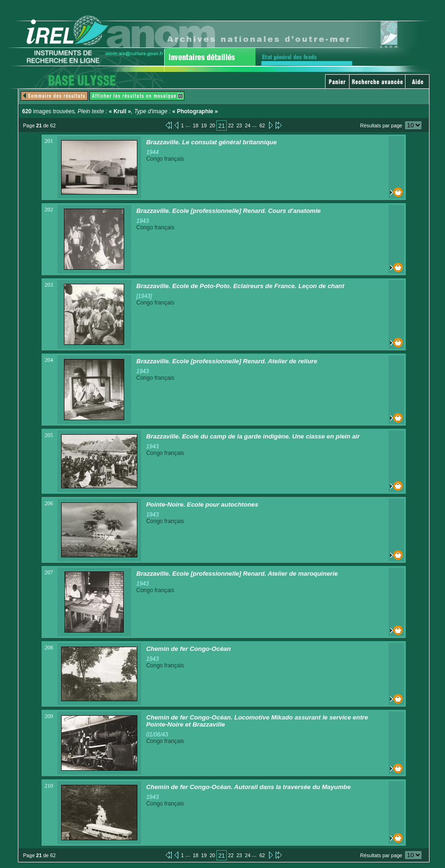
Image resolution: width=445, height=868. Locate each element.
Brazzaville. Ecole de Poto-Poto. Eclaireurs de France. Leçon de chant (240, 286)
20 (212, 125)
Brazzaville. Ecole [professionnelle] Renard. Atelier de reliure (227, 361)
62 (262, 125)
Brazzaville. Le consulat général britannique (212, 142)
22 (231, 125)
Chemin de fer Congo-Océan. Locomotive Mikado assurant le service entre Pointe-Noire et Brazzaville (257, 721)
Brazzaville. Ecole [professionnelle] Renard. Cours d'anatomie (229, 211)
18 (196, 125)
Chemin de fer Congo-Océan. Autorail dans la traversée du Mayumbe (249, 787)
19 (204, 125)
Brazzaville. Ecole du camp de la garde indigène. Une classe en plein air (253, 436)
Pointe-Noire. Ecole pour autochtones (202, 504)
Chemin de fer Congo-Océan (189, 649)
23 (239, 125)
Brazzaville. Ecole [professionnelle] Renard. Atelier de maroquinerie (237, 574)
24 (248, 125)
